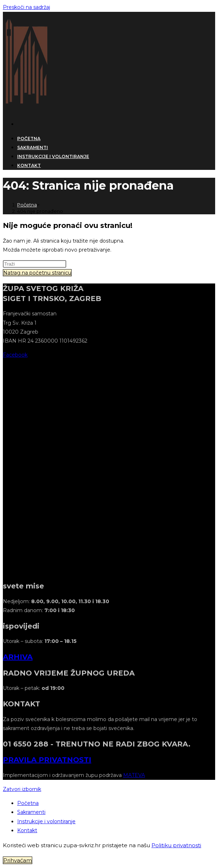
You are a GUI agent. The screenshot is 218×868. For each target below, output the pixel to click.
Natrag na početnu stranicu (37, 273)
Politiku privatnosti (176, 845)
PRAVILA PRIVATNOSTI (47, 760)
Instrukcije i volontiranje (46, 821)
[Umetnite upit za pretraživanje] (35, 264)
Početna (28, 803)
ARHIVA (18, 657)
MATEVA (134, 775)
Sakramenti (31, 812)
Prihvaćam (18, 860)
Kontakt (27, 830)
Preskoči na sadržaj (26, 7)
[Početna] (27, 205)
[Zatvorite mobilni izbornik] (22, 789)
